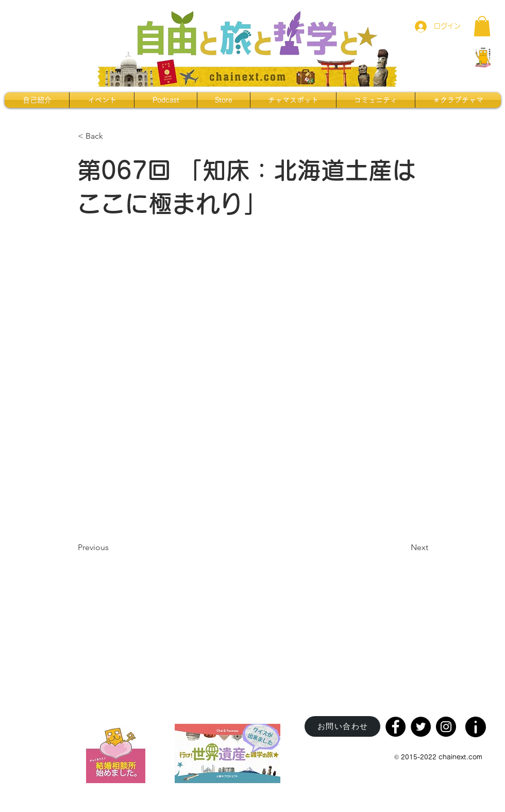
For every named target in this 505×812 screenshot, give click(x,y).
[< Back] (112, 136)
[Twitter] (421, 727)
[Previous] (112, 548)
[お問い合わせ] (342, 726)
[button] (482, 26)
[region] (477, 724)
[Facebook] (395, 727)
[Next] (402, 548)
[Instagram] (446, 727)
